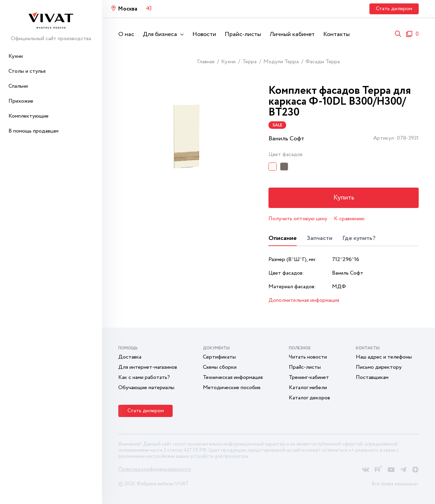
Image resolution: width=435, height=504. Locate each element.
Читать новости (308, 357)
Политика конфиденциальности (155, 469)
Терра (249, 62)
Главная (206, 62)
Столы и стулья (27, 71)
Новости (204, 34)
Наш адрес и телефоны (384, 357)
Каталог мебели (308, 388)
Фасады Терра (323, 62)
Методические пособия (232, 388)
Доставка (130, 357)
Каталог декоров (309, 398)
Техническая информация (233, 377)
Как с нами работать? (144, 377)
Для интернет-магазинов (148, 367)
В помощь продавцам (33, 131)
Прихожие (21, 101)
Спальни (18, 86)
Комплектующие (29, 116)
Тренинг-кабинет (309, 377)
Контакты (336, 34)
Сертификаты (219, 357)
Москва (128, 9)
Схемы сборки (220, 367)
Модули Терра (281, 62)
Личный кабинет (292, 34)
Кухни (16, 56)
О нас (126, 34)
